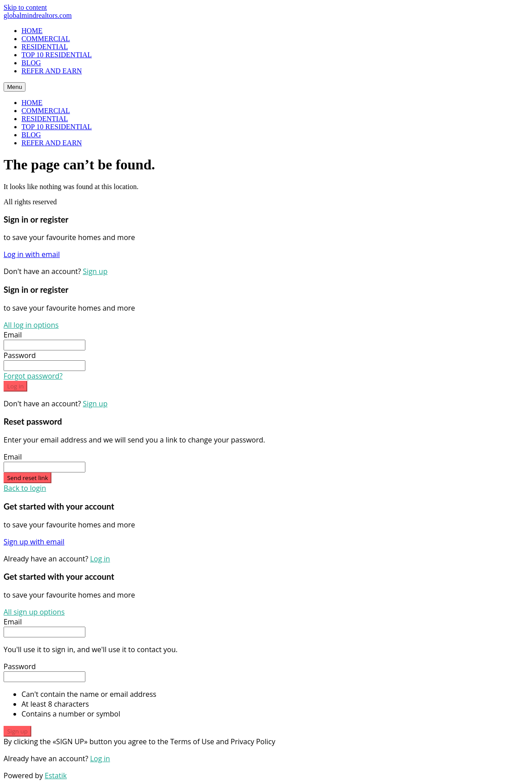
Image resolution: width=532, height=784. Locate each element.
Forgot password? (33, 376)
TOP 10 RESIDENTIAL (57, 55)
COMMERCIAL (46, 39)
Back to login (25, 488)
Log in (15, 386)
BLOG (31, 63)
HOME (32, 31)
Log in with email (32, 254)
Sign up (95, 271)
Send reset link (27, 478)
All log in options (31, 325)
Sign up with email (34, 542)
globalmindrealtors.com (38, 15)
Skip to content (25, 7)
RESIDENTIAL (45, 47)
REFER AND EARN (52, 71)
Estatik (56, 776)
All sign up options (34, 612)
